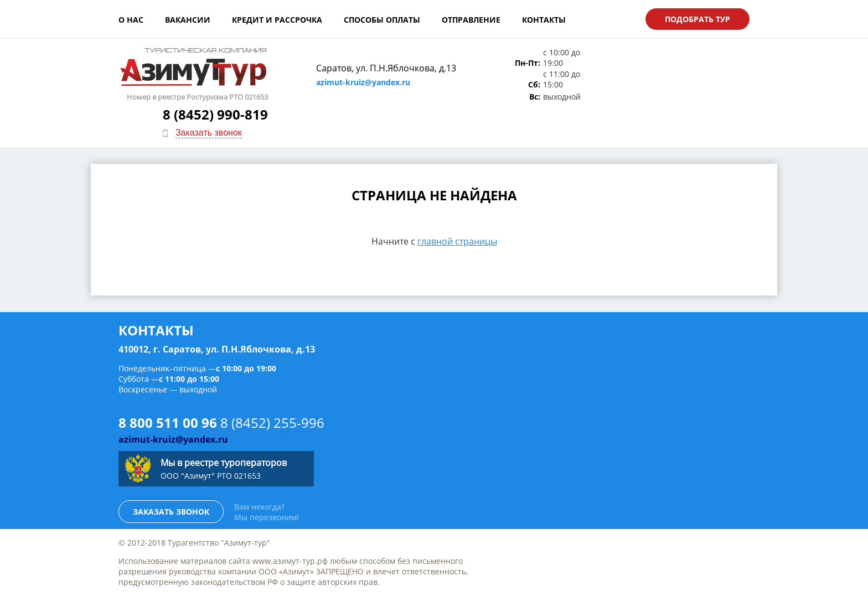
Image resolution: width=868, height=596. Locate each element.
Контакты (544, 20)
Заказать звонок (690, 87)
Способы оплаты (382, 20)
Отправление (471, 20)
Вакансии (188, 20)
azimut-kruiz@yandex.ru (357, 82)
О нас (131, 20)
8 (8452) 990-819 (697, 68)
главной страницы (457, 205)
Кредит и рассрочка (277, 20)
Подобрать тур (697, 19)
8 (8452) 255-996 (272, 387)
